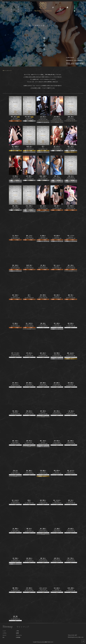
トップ (4, 631)
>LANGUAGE (70, 58)
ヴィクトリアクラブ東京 (43, 642)
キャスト (5, 635)
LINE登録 (18, 637)
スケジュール (19, 635)
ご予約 (17, 631)
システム (5, 633)
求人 (4, 637)
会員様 (17, 633)
